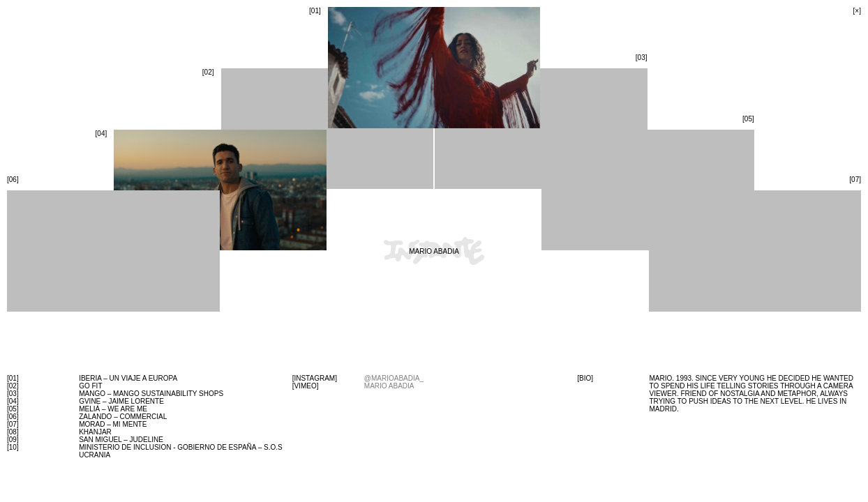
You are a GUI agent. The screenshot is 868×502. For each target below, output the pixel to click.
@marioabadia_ (394, 378)
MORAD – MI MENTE (113, 424)
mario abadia (389, 386)
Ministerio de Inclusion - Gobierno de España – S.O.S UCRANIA (181, 451)
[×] (857, 11)
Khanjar (95, 432)
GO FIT (90, 386)
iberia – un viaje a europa (128, 378)
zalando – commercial (123, 417)
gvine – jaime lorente (121, 401)
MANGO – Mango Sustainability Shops (151, 394)
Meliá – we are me (113, 409)
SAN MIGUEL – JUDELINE (121, 440)
